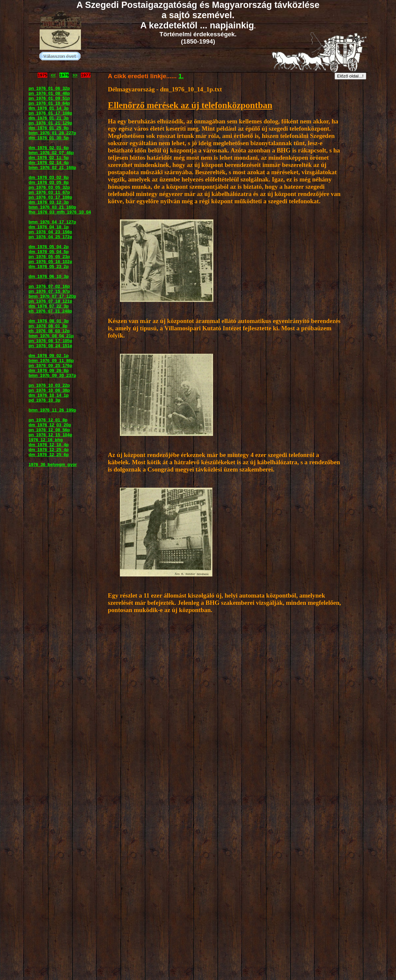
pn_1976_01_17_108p (51, 113)
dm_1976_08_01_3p (49, 321)
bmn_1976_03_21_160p (53, 207)
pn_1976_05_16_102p (51, 261)
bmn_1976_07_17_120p (53, 296)
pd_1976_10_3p (45, 400)
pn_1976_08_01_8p (48, 326)
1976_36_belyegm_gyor (53, 464)
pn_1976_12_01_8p (48, 420)
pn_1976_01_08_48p (49, 93)
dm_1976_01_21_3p (49, 118)
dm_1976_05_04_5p (49, 252)
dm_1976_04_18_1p (49, 227)
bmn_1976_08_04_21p (51, 336)
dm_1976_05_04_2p (49, 247)
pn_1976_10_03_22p (49, 385)
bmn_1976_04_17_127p (53, 222)
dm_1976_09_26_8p (49, 370)
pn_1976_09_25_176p (51, 365)
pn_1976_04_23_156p (51, 232)
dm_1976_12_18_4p (49, 445)
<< (53, 75)
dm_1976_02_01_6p (49, 148)
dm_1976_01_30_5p (49, 138)
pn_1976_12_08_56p (49, 430)
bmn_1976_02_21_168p (53, 167)
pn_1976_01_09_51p (49, 98)
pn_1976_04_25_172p (51, 237)
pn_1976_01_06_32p (49, 88)
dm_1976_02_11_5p (49, 158)
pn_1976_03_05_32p (49, 187)
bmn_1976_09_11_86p (51, 360)
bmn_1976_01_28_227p (53, 133)
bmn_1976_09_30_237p (53, 375)
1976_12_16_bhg (46, 440)
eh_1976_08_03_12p (49, 331)
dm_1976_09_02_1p (49, 356)
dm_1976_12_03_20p (50, 425)
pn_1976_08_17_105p (51, 341)
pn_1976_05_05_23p (49, 257)
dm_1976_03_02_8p (49, 177)
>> (75, 75)
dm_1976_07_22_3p (49, 306)
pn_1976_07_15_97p (49, 291)
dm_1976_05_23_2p (49, 266)
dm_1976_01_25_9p (49, 128)
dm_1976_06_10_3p (49, 276)
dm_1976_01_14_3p (49, 108)
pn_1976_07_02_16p (49, 286)
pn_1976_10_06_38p (49, 390)
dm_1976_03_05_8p (49, 182)
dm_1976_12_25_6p (49, 455)
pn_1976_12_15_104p (51, 435)
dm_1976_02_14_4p (49, 163)
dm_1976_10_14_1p (49, 395)
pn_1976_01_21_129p (51, 123)
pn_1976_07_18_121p (51, 301)
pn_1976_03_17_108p (51, 197)
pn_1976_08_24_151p (51, 346)
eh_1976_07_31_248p (51, 311)
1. (181, 76)
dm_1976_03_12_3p (49, 202)
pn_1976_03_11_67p (49, 192)
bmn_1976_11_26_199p (53, 410)
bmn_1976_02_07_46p (51, 153)
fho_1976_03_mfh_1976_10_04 (60, 212)
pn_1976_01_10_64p (49, 103)
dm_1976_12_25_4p (49, 450)
